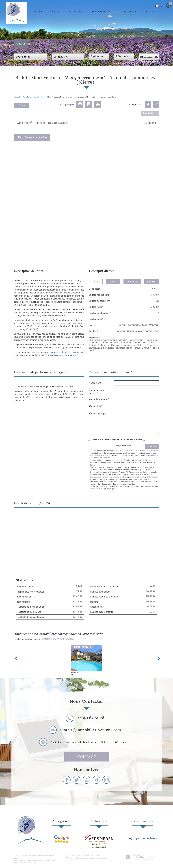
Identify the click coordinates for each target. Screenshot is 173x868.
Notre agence (127, 12)
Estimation (76, 12)
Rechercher (149, 57)
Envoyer (152, 446)
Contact (150, 12)
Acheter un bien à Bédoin (34, 97)
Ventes (56, 12)
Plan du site (18, 860)
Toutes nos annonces (28, 863)
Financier (152, 282)
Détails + (113, 282)
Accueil (38, 12)
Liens (54, 860)
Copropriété (132, 282)
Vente (21, 44)
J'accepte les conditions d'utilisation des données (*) (118, 439)
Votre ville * (95, 406)
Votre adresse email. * (97, 392)
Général (96, 282)
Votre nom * (96, 383)
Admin (16, 863)
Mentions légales (31, 860)
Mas (49, 97)
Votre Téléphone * (99, 399)
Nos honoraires (44, 860)
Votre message (97, 414)
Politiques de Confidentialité (134, 486)
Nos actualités (101, 12)
